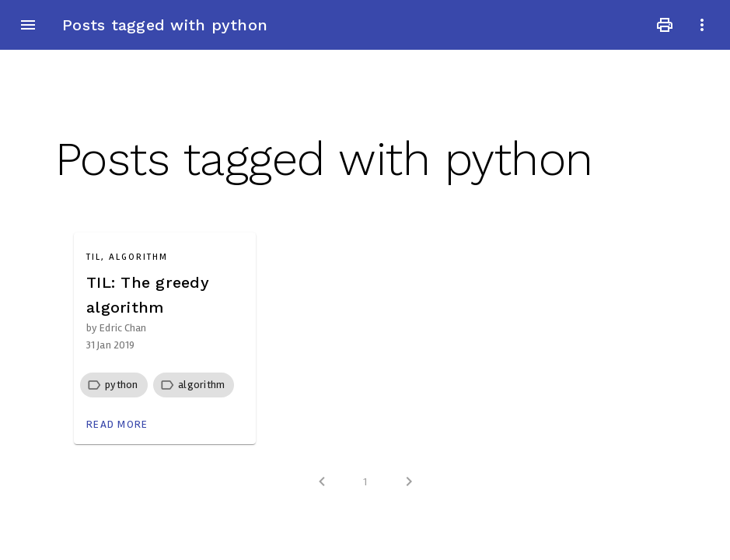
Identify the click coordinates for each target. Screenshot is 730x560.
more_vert (702, 25)
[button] (122, 385)
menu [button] (28, 25)
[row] (114, 385)
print (665, 25)
